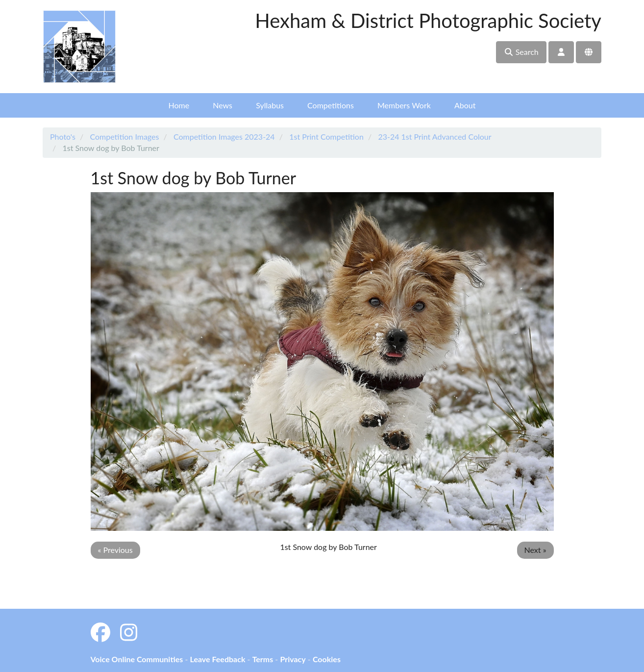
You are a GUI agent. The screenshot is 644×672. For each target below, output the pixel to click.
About (465, 105)
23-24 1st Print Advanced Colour (434, 137)
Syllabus (270, 105)
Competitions (331, 105)
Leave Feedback (217, 659)
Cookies (327, 659)
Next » (535, 550)
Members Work (404, 105)
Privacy (293, 659)
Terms (263, 659)
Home (179, 105)
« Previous (115, 550)
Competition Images (124, 137)
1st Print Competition (326, 137)
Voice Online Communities (137, 659)
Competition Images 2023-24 (224, 137)
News (223, 105)
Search (521, 52)
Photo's (63, 137)
